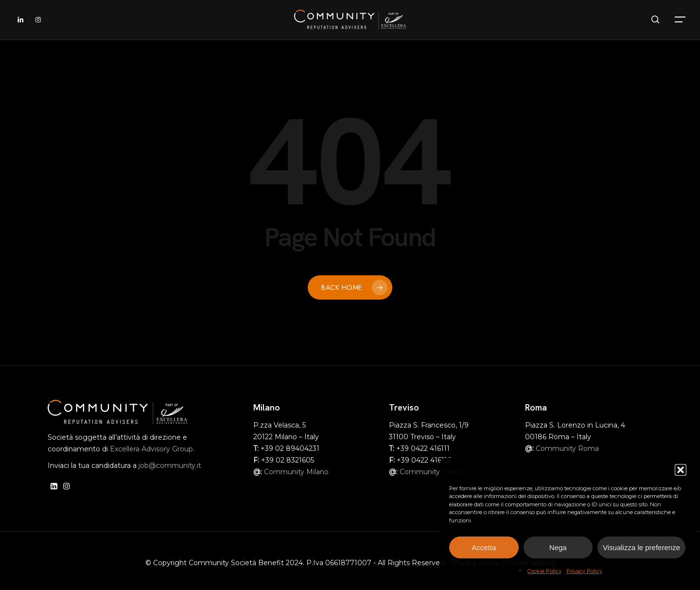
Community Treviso (433, 472)
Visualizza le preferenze (641, 547)
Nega (558, 547)
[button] (681, 470)
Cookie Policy (544, 571)
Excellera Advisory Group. (152, 449)
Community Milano (296, 472)
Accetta (484, 547)
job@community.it (170, 465)
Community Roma (567, 448)
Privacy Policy (584, 571)
